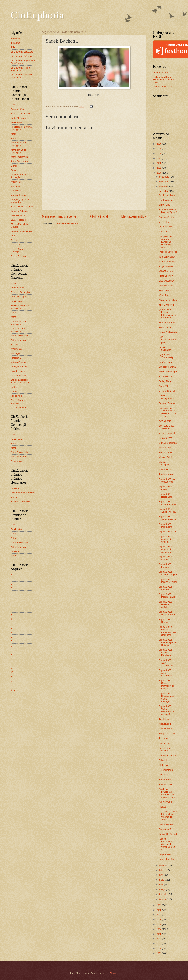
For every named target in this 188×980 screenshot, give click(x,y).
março (163, 889)
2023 (159, 158)
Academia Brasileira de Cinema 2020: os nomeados (167, 793)
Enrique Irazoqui (167, 734)
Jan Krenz (164, 738)
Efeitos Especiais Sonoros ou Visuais (20, 381)
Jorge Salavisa (166, 266)
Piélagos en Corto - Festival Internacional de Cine (165, 80)
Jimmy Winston (166, 305)
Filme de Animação (20, 113)
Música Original (18, 195)
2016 (159, 920)
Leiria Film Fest (161, 73)
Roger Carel (165, 854)
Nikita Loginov (166, 276)
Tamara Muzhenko (168, 261)
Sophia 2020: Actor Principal (167, 503)
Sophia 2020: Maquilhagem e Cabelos (168, 642)
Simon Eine (164, 205)
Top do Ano (16, 245)
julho (162, 870)
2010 (159, 948)
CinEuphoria (37, 15)
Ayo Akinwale (165, 802)
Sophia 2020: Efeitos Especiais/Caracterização (168, 631)
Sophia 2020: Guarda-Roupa (167, 613)
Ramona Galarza (167, 403)
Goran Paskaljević (168, 332)
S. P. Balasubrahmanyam (168, 340)
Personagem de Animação (19, 176)
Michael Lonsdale (167, 433)
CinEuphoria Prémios (21, 56)
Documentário (18, 109)
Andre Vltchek (166, 386)
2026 (159, 144)
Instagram (16, 43)
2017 (159, 915)
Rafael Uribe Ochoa (165, 749)
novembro (164, 181)
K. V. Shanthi (165, 421)
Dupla (14, 170)
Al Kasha (163, 775)
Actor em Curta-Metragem (19, 144)
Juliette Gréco (166, 377)
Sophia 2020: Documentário (167, 596)
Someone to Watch (20, 502)
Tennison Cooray (167, 257)
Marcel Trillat (165, 470)
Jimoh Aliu (164, 719)
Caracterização (18, 220)
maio (162, 880)
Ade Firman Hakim (168, 755)
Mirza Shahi (165, 222)
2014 (159, 929)
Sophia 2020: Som (168, 532)
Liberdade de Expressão (23, 493)
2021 (159, 168)
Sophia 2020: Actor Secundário (166, 663)
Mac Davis (164, 232)
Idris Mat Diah (166, 784)
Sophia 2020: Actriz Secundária (166, 673)
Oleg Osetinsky (166, 281)
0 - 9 (13, 690)
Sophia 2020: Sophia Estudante (165, 653)
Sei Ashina (164, 760)
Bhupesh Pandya (167, 367)
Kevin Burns (165, 290)
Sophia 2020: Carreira (165, 558)
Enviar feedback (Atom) (66, 223)
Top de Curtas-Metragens (18, 250)
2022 (159, 163)
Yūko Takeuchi (166, 271)
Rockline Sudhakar (165, 348)
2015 (159, 924)
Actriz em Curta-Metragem (19, 151)
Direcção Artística (19, 211)
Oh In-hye (164, 765)
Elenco (14, 166)
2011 (159, 944)
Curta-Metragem (19, 118)
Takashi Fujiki (165, 448)
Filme (13, 105)
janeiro (163, 899)
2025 (159, 149)
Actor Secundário (19, 157)
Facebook (16, 39)
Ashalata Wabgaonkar (166, 397)
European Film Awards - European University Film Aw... (167, 242)
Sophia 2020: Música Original (168, 581)
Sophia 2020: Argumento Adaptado (165, 549)
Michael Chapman (168, 443)
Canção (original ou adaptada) (20, 201)
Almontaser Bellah (168, 300)
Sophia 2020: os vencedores (167, 480)
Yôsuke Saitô (165, 457)
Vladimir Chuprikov (165, 463)
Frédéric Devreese (168, 252)
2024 (159, 153)
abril (162, 885)
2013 (159, 934)
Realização (16, 122)
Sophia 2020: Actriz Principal (167, 510)
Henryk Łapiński (167, 859)
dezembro (164, 177)
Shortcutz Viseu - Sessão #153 (167, 427)
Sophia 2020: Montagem (165, 525)
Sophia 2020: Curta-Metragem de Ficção (167, 684)
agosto (163, 865)
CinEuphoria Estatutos (22, 52)
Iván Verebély (165, 362)
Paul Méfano (165, 743)
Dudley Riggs (165, 381)
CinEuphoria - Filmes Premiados (21, 69)
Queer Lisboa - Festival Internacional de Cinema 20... (168, 314)
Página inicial (99, 216)
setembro (164, 191)
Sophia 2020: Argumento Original (165, 539)
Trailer (14, 240)
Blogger (114, 973)
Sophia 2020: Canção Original (168, 573)
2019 (159, 905)
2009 (159, 953)
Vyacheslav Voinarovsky (166, 356)
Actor (13, 134)
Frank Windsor (166, 200)
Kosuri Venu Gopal (168, 372)
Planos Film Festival (163, 87)
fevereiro (164, 894)
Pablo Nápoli (165, 327)
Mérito (14, 497)
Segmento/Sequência (21, 231)
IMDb (13, 47)
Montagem (16, 186)
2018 (159, 910)
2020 (159, 173)
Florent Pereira (166, 770)
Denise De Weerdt (168, 834)
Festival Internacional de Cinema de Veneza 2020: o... (168, 844)
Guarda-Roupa (18, 215)
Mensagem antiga (134, 216)
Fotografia (16, 191)
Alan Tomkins (165, 452)
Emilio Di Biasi (166, 286)
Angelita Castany (167, 217)
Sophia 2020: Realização (166, 495)
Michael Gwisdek (167, 391)
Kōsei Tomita (165, 295)
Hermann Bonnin (167, 322)
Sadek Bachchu (166, 779)
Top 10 (14, 556)
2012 (159, 939)
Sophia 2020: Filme (165, 488)
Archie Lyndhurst (167, 195)
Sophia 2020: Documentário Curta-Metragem (167, 697)
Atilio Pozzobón (166, 824)
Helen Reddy (165, 227)
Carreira (15, 488)
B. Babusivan (165, 729)
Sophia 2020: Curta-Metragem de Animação (167, 710)
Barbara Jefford (166, 829)
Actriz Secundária (20, 161)
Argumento (16, 182)
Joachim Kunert (166, 474)
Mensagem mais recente (59, 216)
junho (162, 875)
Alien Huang (165, 724)
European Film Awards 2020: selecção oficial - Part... (168, 412)
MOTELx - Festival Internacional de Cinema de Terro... (168, 816)
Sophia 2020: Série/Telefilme (167, 518)
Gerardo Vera (165, 438)
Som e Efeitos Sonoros (22, 206)
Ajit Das (162, 807)
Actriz (14, 138)
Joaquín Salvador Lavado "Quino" (168, 211)
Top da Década (18, 256)
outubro (163, 186)
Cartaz (14, 236)
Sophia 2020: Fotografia (165, 565)
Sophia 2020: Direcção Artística (165, 604)
